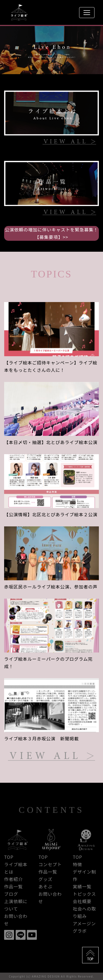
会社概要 (82, 901)
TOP (9, 857)
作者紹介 (13, 879)
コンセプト (50, 864)
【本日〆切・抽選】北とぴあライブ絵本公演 (51, 442)
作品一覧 (13, 886)
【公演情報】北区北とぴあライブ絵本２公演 (51, 514)
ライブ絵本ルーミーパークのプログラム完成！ (48, 662)
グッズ (45, 879)
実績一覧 (82, 886)
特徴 (77, 864)
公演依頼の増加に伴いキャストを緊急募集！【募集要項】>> (51, 233)
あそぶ (45, 886)
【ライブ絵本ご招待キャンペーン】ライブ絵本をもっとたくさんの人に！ (51, 366)
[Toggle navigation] (87, 13)
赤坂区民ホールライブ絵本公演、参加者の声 (51, 587)
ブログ (11, 894)
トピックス (84, 894)
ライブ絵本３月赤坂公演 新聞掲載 (41, 738)
